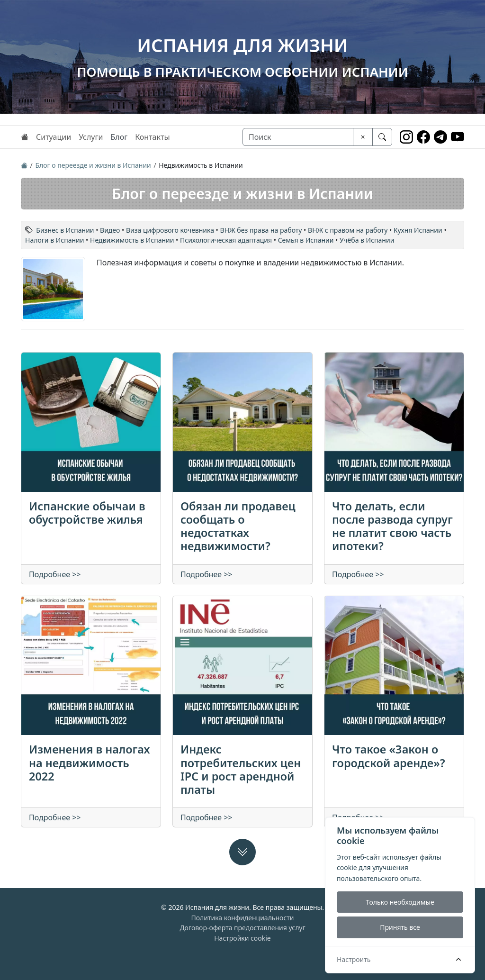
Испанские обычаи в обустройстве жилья (87, 513)
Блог (119, 137)
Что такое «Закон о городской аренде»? (389, 756)
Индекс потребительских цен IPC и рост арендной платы (241, 769)
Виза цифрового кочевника (170, 230)
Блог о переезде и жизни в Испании (93, 165)
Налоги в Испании (54, 240)
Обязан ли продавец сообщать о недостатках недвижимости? (238, 526)
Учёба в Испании (367, 240)
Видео (110, 230)
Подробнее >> (55, 574)
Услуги (91, 137)
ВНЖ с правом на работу (348, 230)
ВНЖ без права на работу (261, 230)
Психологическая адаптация (226, 240)
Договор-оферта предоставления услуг (242, 928)
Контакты (152, 137)
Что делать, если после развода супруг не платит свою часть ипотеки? (392, 526)
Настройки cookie (242, 938)
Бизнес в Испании (65, 230)
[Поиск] (298, 137)
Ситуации (54, 137)
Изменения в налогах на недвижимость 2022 (89, 762)
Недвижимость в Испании (132, 240)
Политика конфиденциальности (242, 918)
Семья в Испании (306, 240)
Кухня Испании (418, 230)
